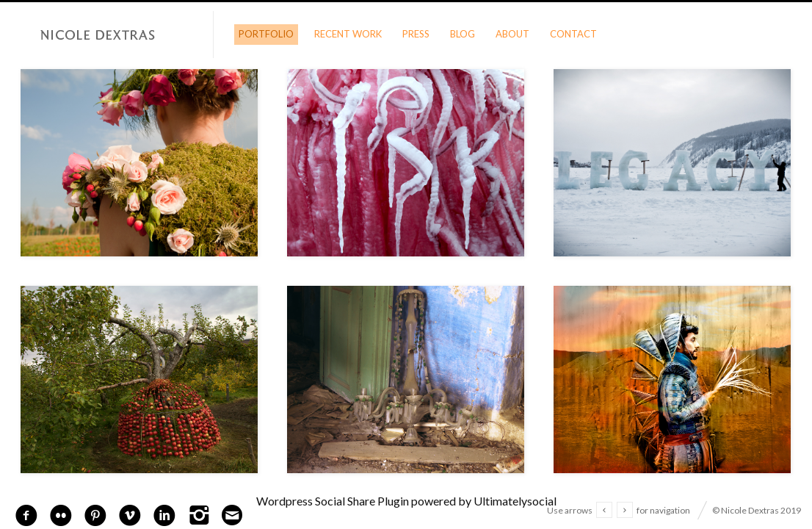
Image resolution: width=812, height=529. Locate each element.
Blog (463, 34)
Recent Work (348, 34)
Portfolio (266, 34)
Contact (573, 34)
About (512, 34)
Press (416, 34)
